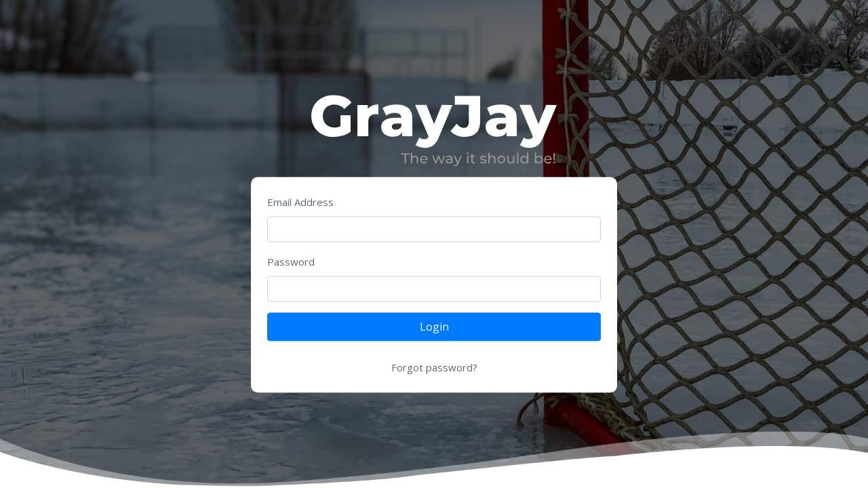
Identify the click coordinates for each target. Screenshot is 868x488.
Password (291, 262)
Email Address (300, 203)
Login (434, 327)
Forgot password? (434, 368)
